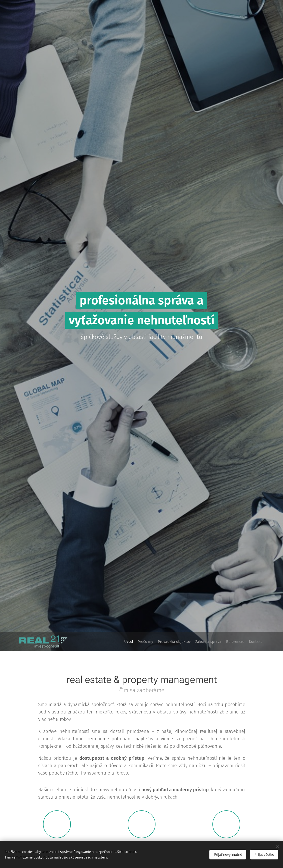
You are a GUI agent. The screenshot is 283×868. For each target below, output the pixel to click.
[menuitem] (111, 642)
